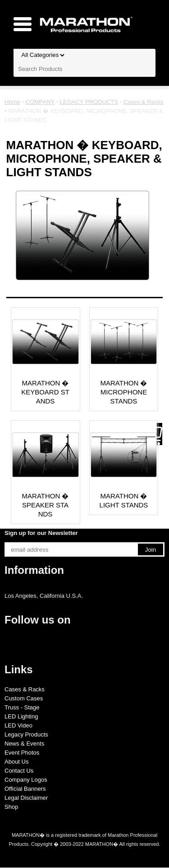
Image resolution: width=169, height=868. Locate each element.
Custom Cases (24, 698)
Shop (11, 807)
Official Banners (25, 789)
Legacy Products (26, 734)
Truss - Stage (22, 707)
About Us (16, 762)
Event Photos (22, 753)
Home (12, 102)
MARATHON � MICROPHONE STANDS (124, 392)
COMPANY (40, 102)
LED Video (18, 725)
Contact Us (19, 771)
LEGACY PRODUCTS (89, 102)
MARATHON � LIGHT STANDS (124, 500)
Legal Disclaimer (26, 798)
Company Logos (26, 780)
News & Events (24, 744)
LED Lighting (21, 716)
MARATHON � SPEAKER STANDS (46, 505)
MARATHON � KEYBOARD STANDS (45, 392)
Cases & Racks (144, 102)
